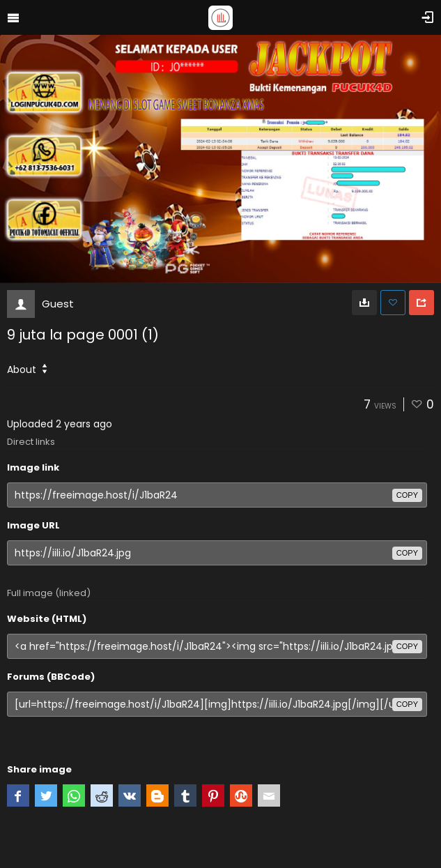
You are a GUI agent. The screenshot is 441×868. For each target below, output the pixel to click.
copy (407, 495)
